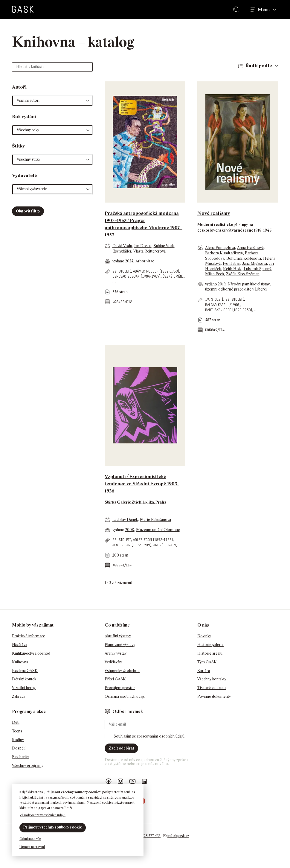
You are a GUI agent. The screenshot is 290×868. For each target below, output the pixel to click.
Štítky (18, 146)
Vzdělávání (113, 662)
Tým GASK (207, 662)
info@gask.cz (178, 836)
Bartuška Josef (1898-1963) (229, 310)
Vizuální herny (24, 688)
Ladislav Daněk (125, 520)
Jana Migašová (255, 263)
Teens (17, 731)
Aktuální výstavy (118, 636)
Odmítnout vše (30, 839)
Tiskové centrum (212, 688)
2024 (129, 261)
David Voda (122, 246)
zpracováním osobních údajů (161, 736)
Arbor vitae (145, 261)
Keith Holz (232, 269)
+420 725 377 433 (147, 836)
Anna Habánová (250, 248)
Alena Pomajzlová (220, 248)
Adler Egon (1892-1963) (153, 540)
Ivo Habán (232, 263)
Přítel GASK (115, 679)
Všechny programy (28, 766)
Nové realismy (214, 213)
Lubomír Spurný (257, 269)
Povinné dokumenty (214, 696)
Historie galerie (210, 645)
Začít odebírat (121, 748)
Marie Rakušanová (155, 520)
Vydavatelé (25, 175)
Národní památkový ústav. (249, 284)
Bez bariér (21, 757)
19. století (214, 299)
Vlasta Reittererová (149, 251)
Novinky (204, 636)
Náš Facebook (109, 781)
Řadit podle (259, 66)
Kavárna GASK (25, 671)
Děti (16, 722)
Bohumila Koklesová (244, 258)
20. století (122, 271)
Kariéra (204, 671)
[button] (52, 101)
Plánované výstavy (120, 645)
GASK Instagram (120, 781)
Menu (264, 10)
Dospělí (19, 748)
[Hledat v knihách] (52, 67)
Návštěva (20, 645)
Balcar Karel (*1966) (223, 305)
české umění (173, 276)
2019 (222, 284)
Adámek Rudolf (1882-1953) (156, 271)
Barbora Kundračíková (224, 253)
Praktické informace (29, 636)
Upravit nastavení (32, 847)
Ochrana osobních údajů (125, 696)
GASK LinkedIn (144, 781)
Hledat (237, 10)
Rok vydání (24, 117)
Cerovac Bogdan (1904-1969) (136, 276)
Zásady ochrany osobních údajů (43, 815)
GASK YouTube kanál (132, 781)
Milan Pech (215, 274)
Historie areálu (210, 653)
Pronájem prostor (120, 688)
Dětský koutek (24, 679)
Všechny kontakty (212, 679)
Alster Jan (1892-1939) (132, 545)
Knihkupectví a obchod (31, 653)
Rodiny (18, 740)
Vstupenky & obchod (122, 671)
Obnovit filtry (28, 211)
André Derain (165, 545)
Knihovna (20, 662)
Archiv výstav (116, 653)
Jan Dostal (143, 246)
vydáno (119, 261)
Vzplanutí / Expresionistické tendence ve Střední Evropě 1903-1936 (142, 484)
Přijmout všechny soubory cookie (53, 827)
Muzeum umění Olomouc (158, 530)
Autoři (19, 87)
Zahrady (19, 696)
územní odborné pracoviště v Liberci (236, 289)
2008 (130, 530)
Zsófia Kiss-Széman (243, 274)
